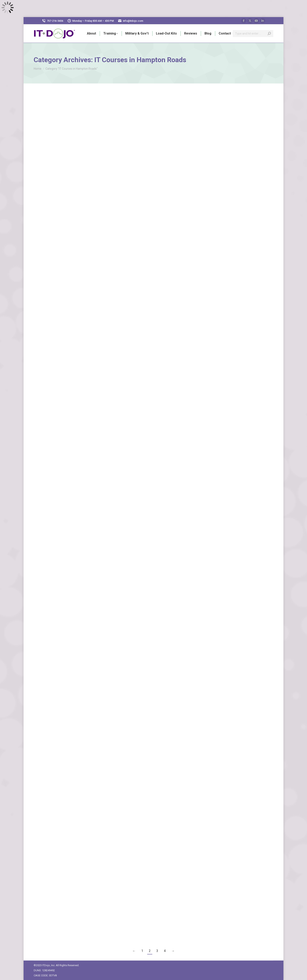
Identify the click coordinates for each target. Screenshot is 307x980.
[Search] (253, 34)
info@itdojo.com (133, 21)
